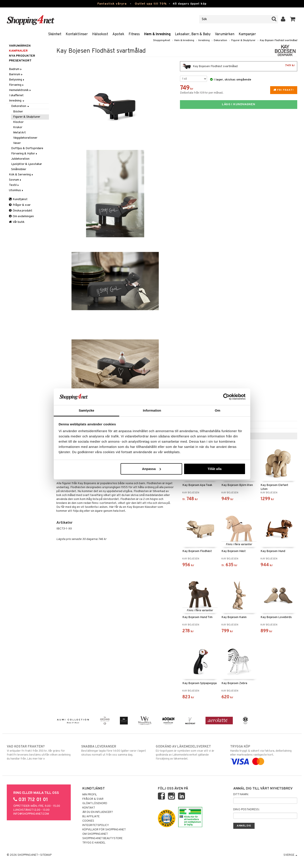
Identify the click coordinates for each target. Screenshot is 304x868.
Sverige (290, 855)
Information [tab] (152, 410)
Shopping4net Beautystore (102, 838)
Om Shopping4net (95, 834)
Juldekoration (20, 159)
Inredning (204, 40)
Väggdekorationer (25, 138)
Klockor (18, 122)
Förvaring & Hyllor (24, 154)
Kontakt (89, 808)
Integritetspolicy (96, 825)
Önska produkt (21, 211)
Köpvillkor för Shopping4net (104, 830)
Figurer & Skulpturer (243, 40)
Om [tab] (217, 410)
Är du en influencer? (98, 812)
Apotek (118, 34)
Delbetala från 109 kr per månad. (202, 93)
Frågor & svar (20, 205)
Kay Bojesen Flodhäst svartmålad (278, 40)
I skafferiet (16, 95)
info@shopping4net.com (31, 814)
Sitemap (46, 855)
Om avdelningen (21, 216)
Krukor (18, 127)
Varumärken (225, 34)
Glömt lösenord (95, 803)
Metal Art (19, 133)
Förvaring (17, 85)
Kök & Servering (21, 175)
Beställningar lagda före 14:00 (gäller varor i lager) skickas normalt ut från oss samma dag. (115, 751)
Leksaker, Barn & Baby (193, 34)
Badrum (16, 69)
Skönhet (55, 34)
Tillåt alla (214, 469)
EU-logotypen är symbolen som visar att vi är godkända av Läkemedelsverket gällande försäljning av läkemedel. (189, 753)
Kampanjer (247, 34)
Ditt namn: (241, 795)
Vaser (17, 143)
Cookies (88, 821)
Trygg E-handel (94, 843)
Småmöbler (19, 169)
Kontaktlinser (77, 34)
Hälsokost (100, 34)
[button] (293, 19)
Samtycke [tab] (87, 410)
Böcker (18, 112)
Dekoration (220, 40)
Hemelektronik (20, 90)
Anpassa (151, 469)
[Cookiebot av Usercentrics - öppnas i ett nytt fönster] (226, 397)
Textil (14, 185)
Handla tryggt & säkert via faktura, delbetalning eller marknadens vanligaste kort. (264, 754)
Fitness (134, 34)
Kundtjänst (18, 199)
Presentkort (20, 61)
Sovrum (15, 180)
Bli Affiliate (91, 817)
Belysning (17, 80)
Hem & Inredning (157, 34)
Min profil (90, 795)
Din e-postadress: (246, 810)
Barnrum (16, 74)
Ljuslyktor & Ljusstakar (27, 164)
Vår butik (17, 222)
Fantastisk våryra (112, 4)
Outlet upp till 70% (151, 4)
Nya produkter (22, 56)
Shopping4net (162, 40)
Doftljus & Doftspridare (27, 148)
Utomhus (16, 190)
